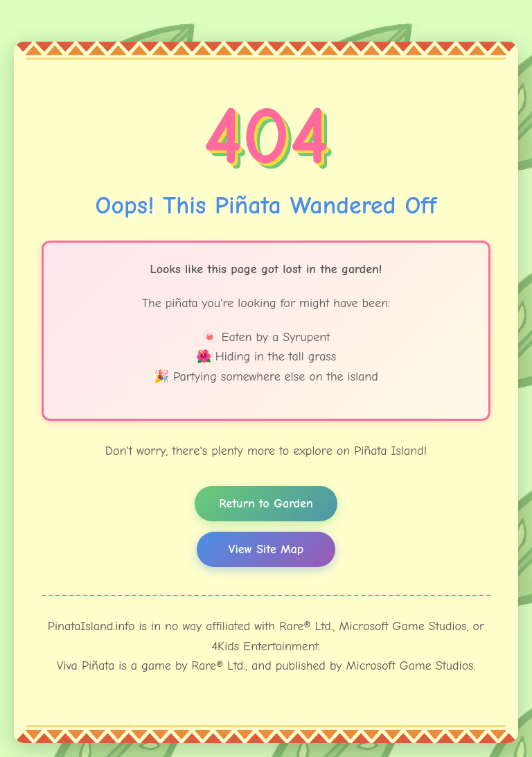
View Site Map (266, 549)
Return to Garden (266, 504)
